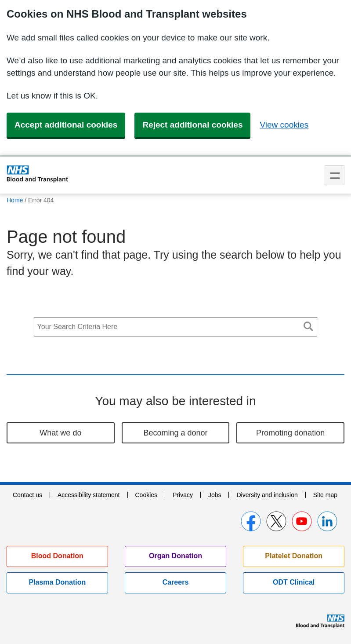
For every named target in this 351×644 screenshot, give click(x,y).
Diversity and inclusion (267, 495)
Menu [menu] (335, 175)
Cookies (146, 495)
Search (308, 326)
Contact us (27, 495)
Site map (325, 495)
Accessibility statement (89, 495)
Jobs (215, 495)
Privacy (183, 495)
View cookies (284, 125)
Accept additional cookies (66, 125)
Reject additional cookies (192, 125)
